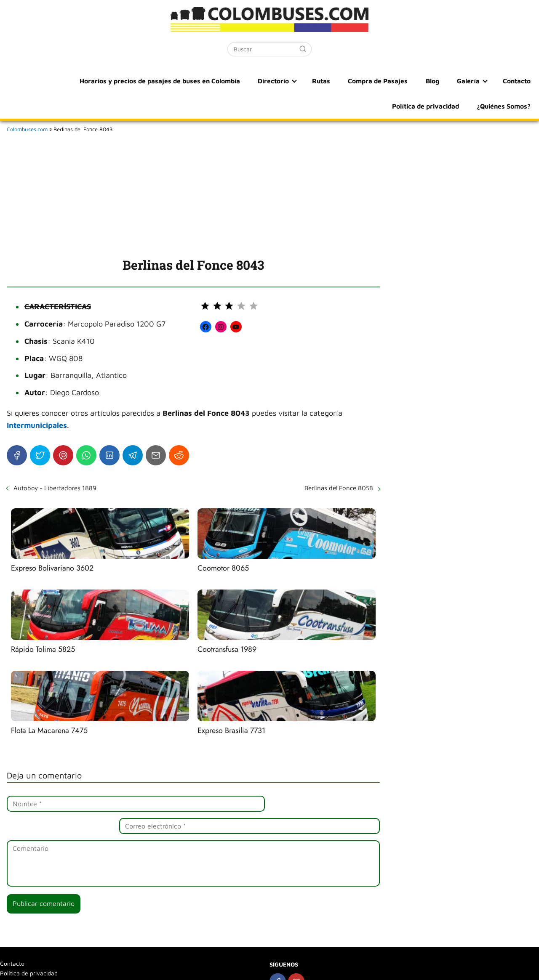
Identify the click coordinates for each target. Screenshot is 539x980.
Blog (358, 81)
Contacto (434, 81)
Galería (389, 81)
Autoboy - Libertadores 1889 (55, 488)
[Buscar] (303, 49)
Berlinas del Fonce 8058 (339, 488)
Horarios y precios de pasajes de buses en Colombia (98, 81)
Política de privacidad (497, 81)
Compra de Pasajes (308, 81)
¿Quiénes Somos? (504, 106)
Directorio (210, 81)
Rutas (255, 81)
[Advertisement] (193, 194)
